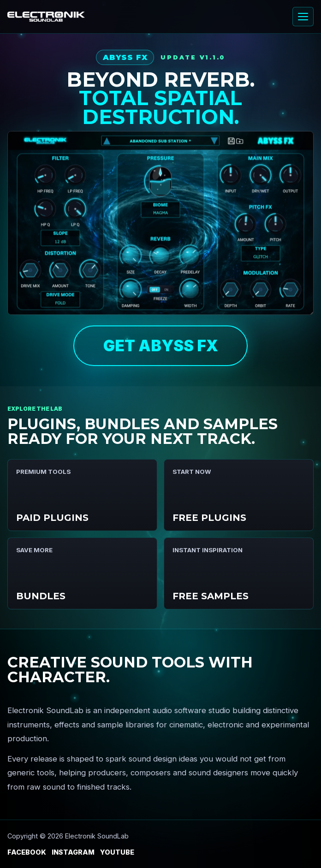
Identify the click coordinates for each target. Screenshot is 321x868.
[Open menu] (303, 17)
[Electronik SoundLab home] (46, 17)
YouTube (117, 852)
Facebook (27, 852)
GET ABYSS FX (161, 345)
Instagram (73, 852)
